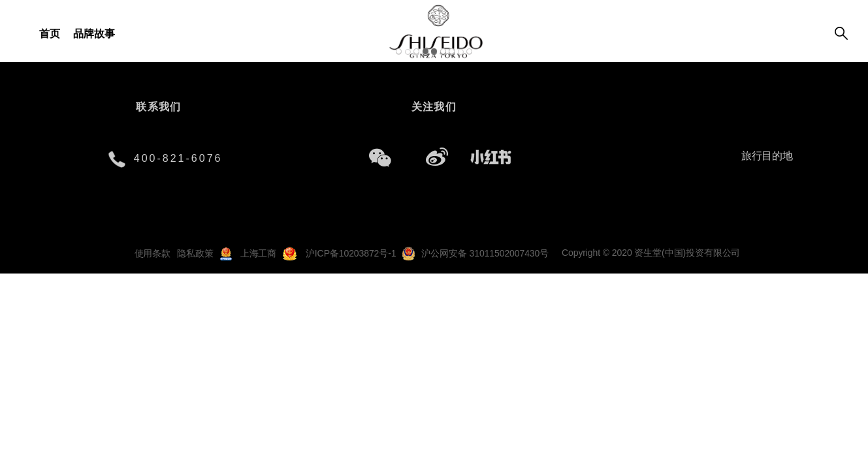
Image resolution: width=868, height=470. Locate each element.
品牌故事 (94, 34)
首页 (50, 34)
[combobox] (771, 156)
